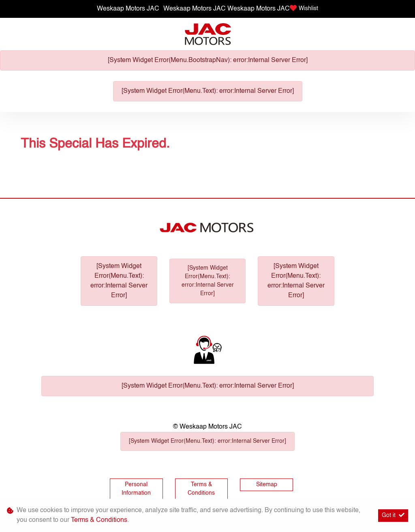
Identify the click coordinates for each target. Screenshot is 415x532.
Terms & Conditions (201, 489)
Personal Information (136, 489)
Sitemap (267, 485)
